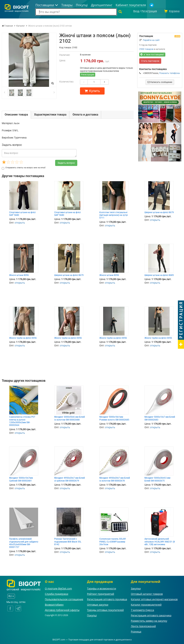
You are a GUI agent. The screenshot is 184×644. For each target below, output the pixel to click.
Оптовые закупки (98, 604)
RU (11, 595)
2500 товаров (146, 49)
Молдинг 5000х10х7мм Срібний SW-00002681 (21, 479)
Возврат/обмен (54, 604)
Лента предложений (143, 626)
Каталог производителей (146, 604)
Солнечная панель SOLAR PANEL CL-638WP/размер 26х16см (112, 541)
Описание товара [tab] (16, 114)
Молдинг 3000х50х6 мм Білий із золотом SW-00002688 (70, 418)
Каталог (21, 25)
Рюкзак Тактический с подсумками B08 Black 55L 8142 (68, 541)
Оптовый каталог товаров (147, 593)
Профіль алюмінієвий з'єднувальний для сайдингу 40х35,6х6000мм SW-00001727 (24, 542)
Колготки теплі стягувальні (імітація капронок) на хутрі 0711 (114, 215)
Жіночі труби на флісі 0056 (23, 337)
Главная (7, 25)
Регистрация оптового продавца (107, 599)
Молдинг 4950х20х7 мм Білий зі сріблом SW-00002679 (70, 479)
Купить (92, 90)
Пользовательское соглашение (64, 599)
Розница (136, 631)
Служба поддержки (57, 593)
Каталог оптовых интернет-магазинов (154, 599)
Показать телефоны (170, 73)
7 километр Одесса (142, 609)
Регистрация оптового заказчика (151, 615)
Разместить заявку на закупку (149, 620)
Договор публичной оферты (62, 609)
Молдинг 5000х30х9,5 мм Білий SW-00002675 (157, 479)
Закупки (136, 588)
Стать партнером (150, 60)
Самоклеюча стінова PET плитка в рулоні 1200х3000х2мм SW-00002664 (22, 420)
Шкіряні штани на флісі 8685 (159, 275)
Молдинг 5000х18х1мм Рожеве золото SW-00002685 (114, 418)
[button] (141, 126)
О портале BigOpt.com (58, 588)
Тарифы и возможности (102, 588)
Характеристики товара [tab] (50, 114)
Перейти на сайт (151, 40)
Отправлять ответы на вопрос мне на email (24, 167)
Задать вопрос (66, 162)
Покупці (92, 615)
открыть (20, 222)
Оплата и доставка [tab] (85, 114)
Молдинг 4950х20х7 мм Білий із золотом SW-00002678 (115, 479)
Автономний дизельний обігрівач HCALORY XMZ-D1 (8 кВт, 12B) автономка (160, 541)
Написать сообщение (160, 82)
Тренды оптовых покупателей (105, 609)
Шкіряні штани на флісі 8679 (159, 212)
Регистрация (88, 74)
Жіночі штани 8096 (19, 275)
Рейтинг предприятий (101, 593)
